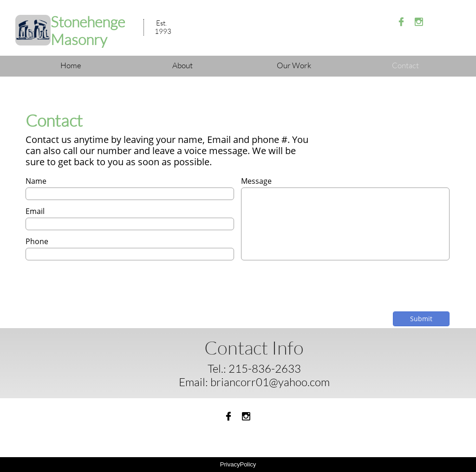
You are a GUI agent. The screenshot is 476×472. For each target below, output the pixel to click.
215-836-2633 (265, 369)
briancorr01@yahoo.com (270, 382)
